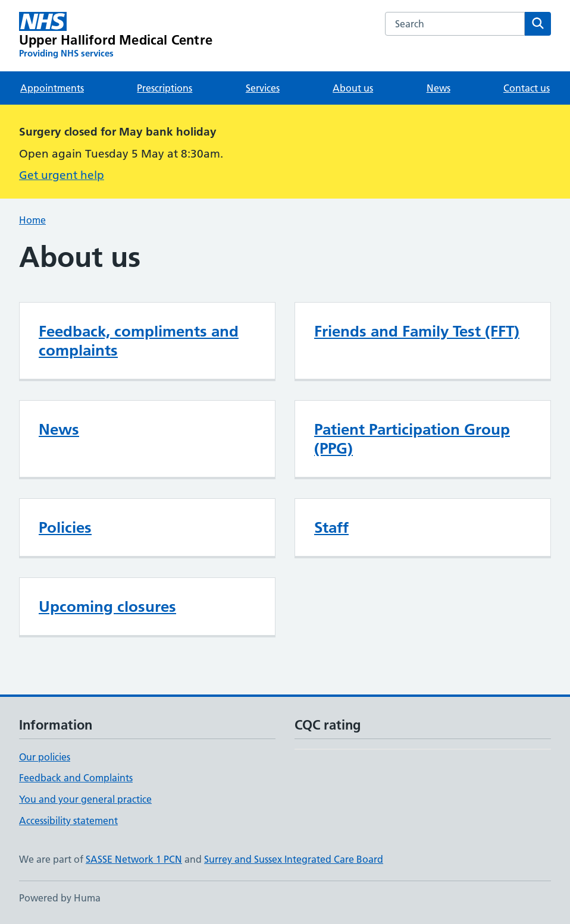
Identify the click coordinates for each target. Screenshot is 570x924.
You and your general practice (85, 799)
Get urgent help (62, 175)
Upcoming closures (107, 606)
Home (32, 220)
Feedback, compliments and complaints (139, 341)
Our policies (45, 757)
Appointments (52, 88)
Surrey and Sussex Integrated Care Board (294, 859)
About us (353, 88)
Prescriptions (165, 88)
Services (263, 88)
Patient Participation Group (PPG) (412, 439)
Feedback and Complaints (76, 778)
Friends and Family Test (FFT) (417, 331)
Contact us (527, 88)
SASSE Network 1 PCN (134, 859)
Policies (65, 527)
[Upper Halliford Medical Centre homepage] (116, 36)
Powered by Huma (60, 898)
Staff (331, 527)
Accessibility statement (68, 821)
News (439, 88)
